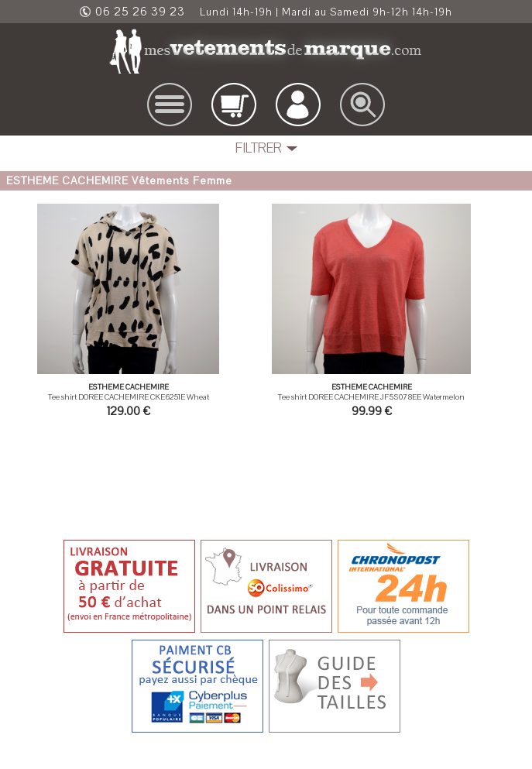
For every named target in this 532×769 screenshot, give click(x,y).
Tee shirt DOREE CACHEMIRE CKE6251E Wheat (129, 397)
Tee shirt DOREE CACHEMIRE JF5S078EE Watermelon (371, 397)
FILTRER (259, 148)
